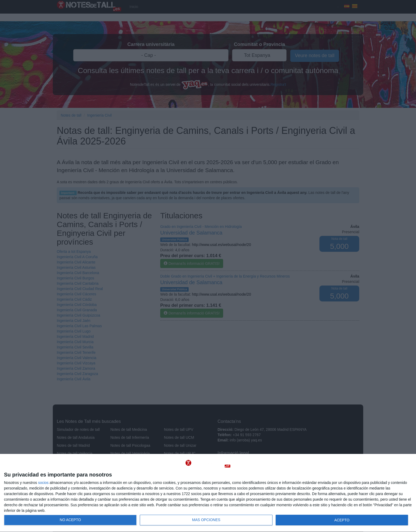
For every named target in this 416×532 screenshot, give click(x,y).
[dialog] (208, 493)
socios (43, 483)
